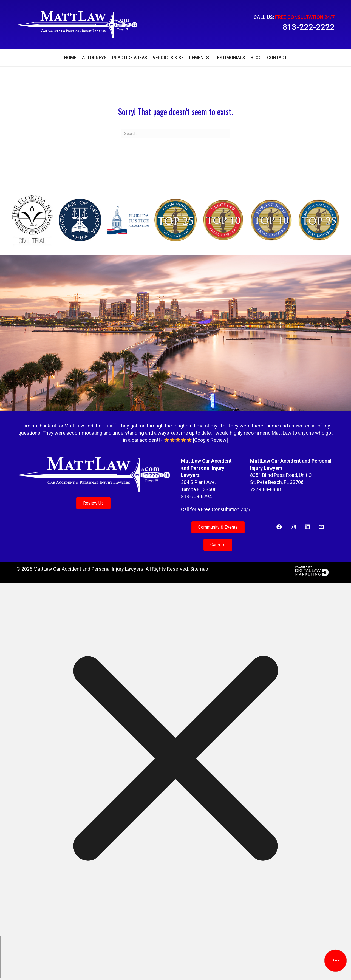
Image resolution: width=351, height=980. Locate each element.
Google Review (210, 440)
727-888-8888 (265, 489)
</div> (42, 957)
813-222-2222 (308, 27)
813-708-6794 (196, 496)
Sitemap (199, 569)
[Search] (175, 134)
